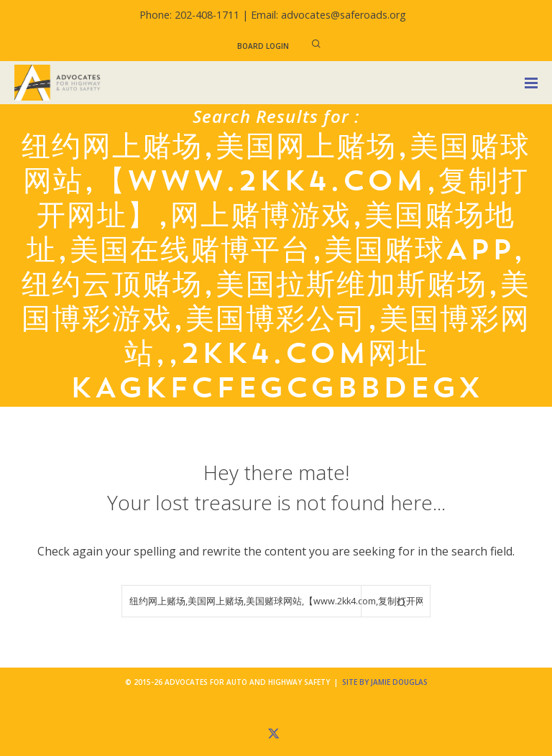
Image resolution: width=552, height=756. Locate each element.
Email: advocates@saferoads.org (328, 15)
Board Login (263, 46)
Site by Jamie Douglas (385, 682)
